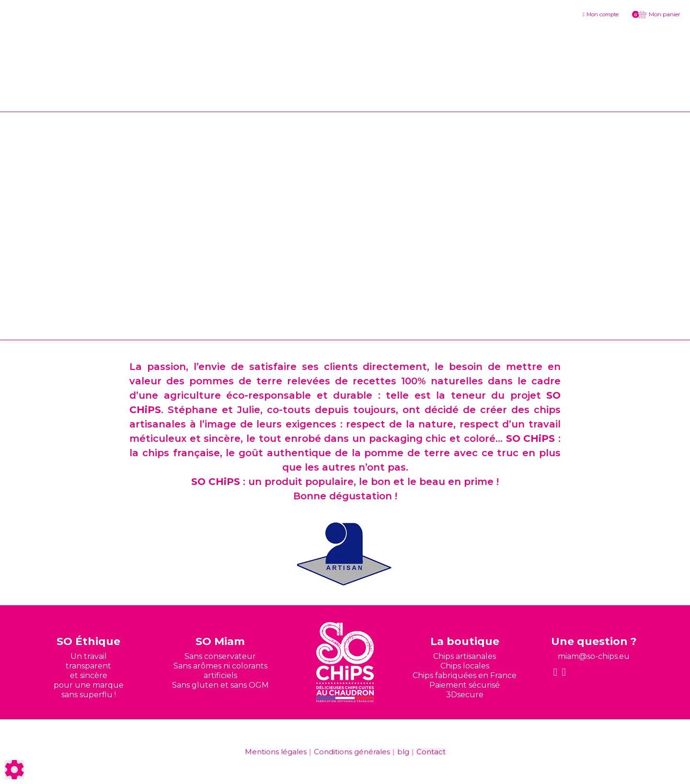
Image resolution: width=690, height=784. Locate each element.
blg (403, 752)
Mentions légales (276, 752)
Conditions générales (352, 752)
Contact (431, 752)
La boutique (465, 641)
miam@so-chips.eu (594, 656)
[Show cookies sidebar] (14, 770)
